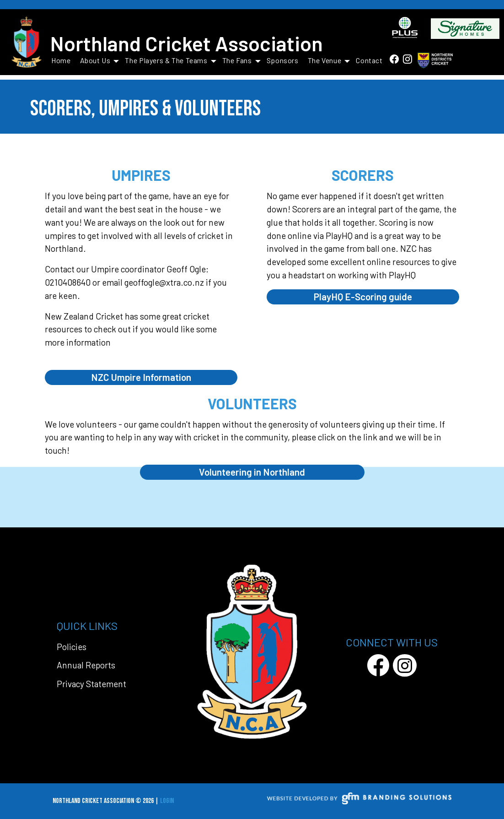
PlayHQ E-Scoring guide (363, 296)
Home (61, 60)
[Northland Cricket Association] (27, 43)
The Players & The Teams (170, 60)
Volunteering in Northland (252, 472)
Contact (369, 60)
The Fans (241, 60)
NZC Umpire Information (141, 377)
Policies (72, 647)
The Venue (329, 60)
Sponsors (283, 60)
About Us (100, 60)
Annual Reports (86, 665)
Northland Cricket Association (187, 43)
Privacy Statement (91, 684)
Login (167, 801)
